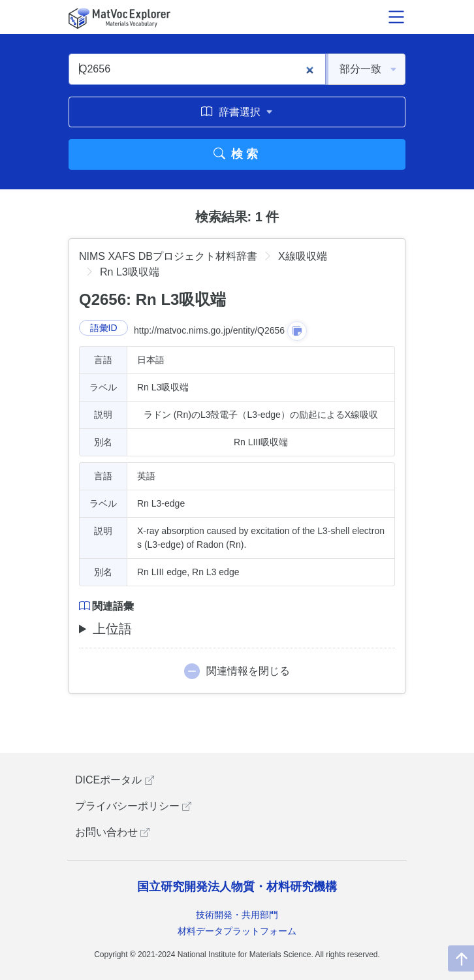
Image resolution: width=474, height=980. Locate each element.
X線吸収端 (303, 256)
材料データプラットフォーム (237, 931)
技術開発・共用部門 (237, 915)
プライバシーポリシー (133, 806)
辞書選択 (237, 112)
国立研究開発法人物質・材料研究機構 (237, 887)
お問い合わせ (112, 832)
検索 (237, 154)
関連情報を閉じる (248, 671)
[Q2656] (197, 69)
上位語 (112, 629)
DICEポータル (115, 780)
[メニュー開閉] (396, 17)
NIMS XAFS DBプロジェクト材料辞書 (168, 256)
